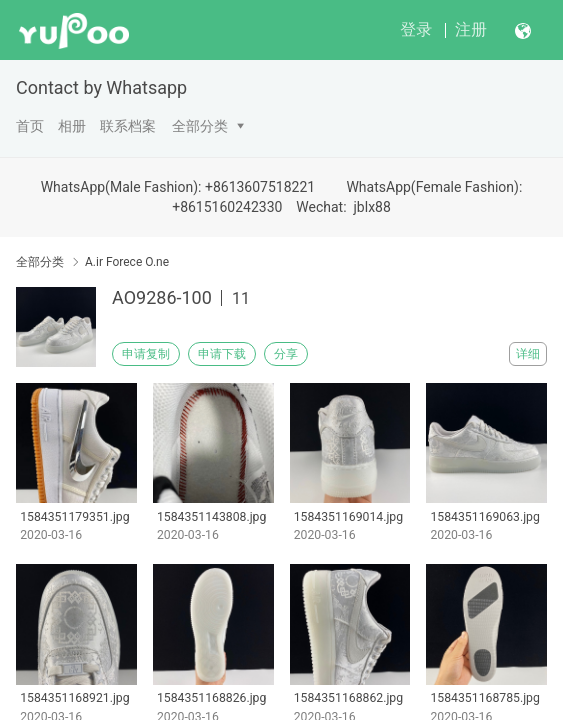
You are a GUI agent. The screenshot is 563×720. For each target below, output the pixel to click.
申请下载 (222, 354)
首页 (30, 126)
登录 (416, 29)
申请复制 (146, 354)
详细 (528, 354)
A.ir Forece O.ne (127, 262)
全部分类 (200, 126)
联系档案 (128, 126)
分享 (286, 354)
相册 (72, 126)
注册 (471, 29)
